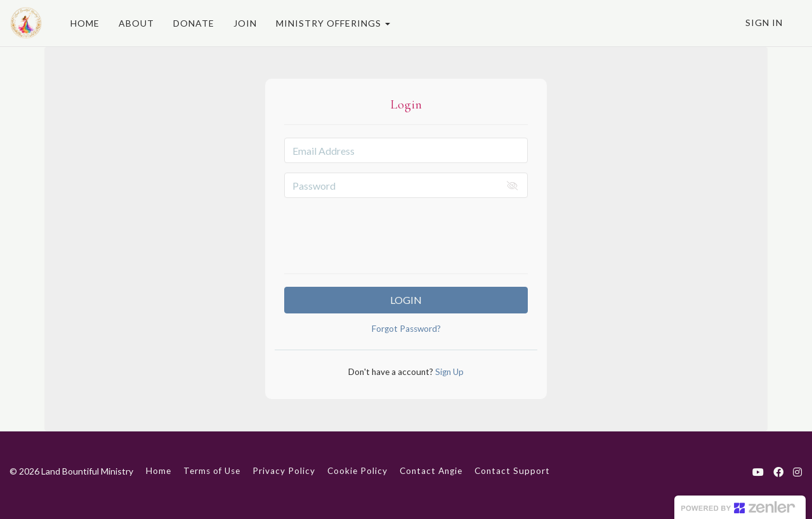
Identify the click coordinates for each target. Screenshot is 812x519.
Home (159, 471)
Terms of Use (212, 471)
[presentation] (406, 232)
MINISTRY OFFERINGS (333, 23)
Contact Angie (431, 471)
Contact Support (512, 471)
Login (406, 300)
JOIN (245, 23)
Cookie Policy (357, 471)
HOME (85, 23)
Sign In (764, 23)
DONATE (194, 23)
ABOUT (136, 23)
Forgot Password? (406, 329)
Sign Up (449, 372)
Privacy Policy (284, 471)
